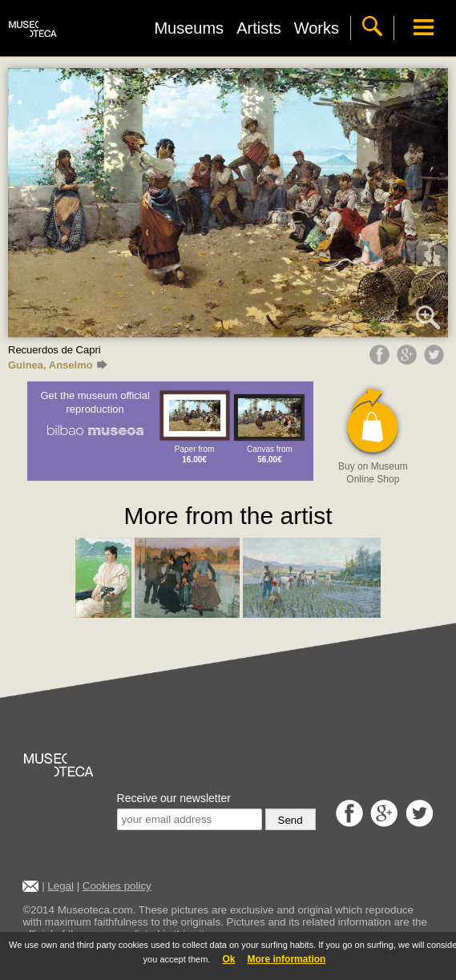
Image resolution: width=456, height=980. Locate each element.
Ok (228, 959)
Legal (61, 886)
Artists (259, 28)
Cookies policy (117, 886)
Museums (189, 28)
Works (317, 28)
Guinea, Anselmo (58, 365)
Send (291, 820)
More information (286, 959)
